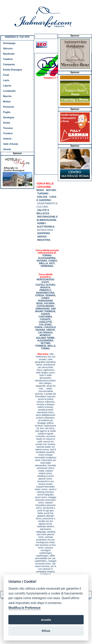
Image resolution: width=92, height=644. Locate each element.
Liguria (7, 86)
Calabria (8, 59)
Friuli (6, 75)
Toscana (8, 128)
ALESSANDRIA (47, 258)
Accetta (46, 620)
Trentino (8, 133)
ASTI (52, 263)
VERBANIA (47, 266)
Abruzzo (8, 48)
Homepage (9, 43)
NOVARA (42, 261)
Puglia (7, 112)
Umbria (7, 139)
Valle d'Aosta (11, 144)
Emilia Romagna (13, 70)
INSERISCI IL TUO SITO (17, 37)
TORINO (47, 255)
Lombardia (9, 91)
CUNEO (53, 261)
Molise (7, 101)
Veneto (7, 149)
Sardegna (9, 117)
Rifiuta (46, 631)
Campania (9, 64)
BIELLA (44, 263)
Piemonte (9, 107)
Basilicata (9, 54)
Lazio (6, 80)
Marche (7, 96)
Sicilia (7, 123)
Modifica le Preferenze (24, 608)
